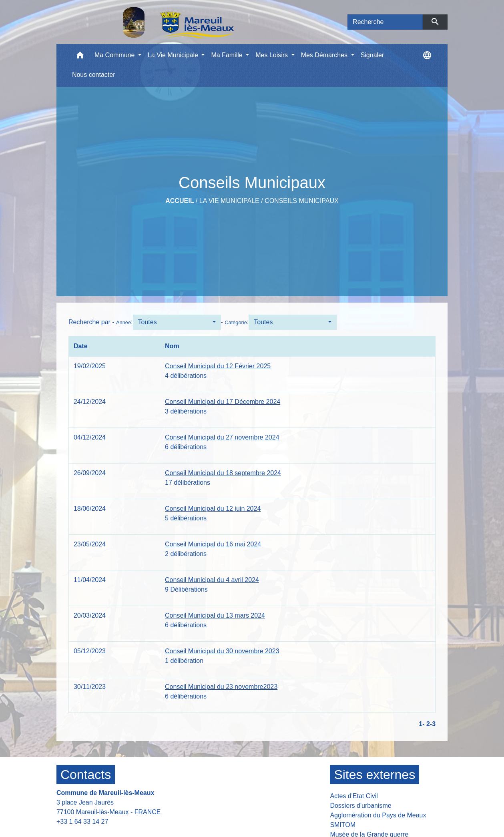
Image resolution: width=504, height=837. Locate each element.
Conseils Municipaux (302, 201)
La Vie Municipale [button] (174, 55)
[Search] (385, 22)
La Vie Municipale (229, 201)
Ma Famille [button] (228, 55)
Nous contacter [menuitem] (94, 75)
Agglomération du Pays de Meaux (378, 815)
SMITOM (343, 825)
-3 (433, 724)
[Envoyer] (435, 22)
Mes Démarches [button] (325, 55)
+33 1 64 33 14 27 (82, 822)
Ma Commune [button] (115, 55)
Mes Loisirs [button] (272, 55)
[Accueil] (158, 22)
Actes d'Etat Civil (354, 796)
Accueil (180, 201)
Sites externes (374, 775)
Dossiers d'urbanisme (360, 806)
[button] (80, 57)
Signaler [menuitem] (372, 55)
